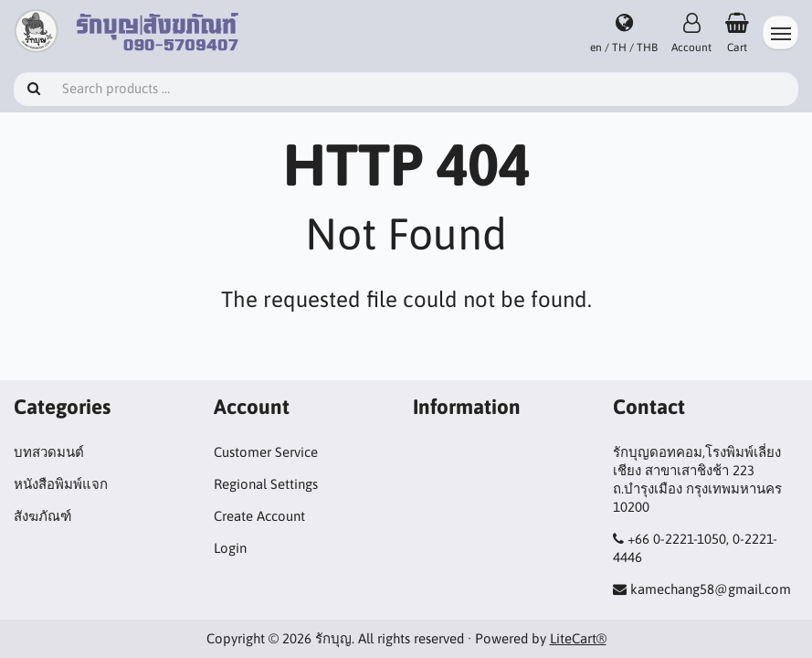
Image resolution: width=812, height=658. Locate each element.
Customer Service (266, 452)
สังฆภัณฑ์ (42, 516)
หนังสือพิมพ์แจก (61, 484)
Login (230, 548)
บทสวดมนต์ (49, 452)
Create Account (259, 516)
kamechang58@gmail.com (711, 589)
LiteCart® (578, 638)
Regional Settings (266, 484)
